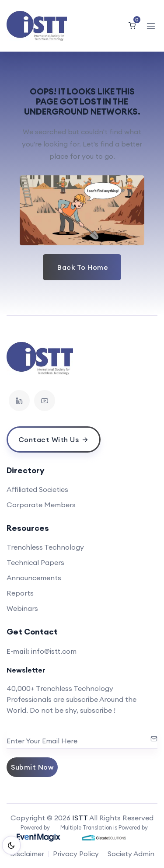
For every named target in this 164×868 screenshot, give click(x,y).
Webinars (22, 608)
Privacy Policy (76, 854)
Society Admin (131, 854)
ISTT (80, 818)
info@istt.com (54, 651)
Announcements (34, 578)
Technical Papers (35, 562)
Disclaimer (27, 854)
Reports (20, 593)
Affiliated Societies (37, 489)
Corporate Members (41, 505)
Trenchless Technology (45, 547)
